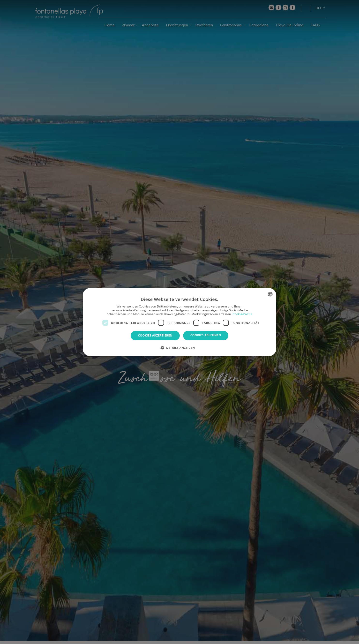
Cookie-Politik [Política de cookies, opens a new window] (242, 314)
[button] (179, 347)
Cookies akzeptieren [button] (155, 335)
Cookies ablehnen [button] (206, 335)
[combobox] (270, 294)
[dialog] (179, 322)
